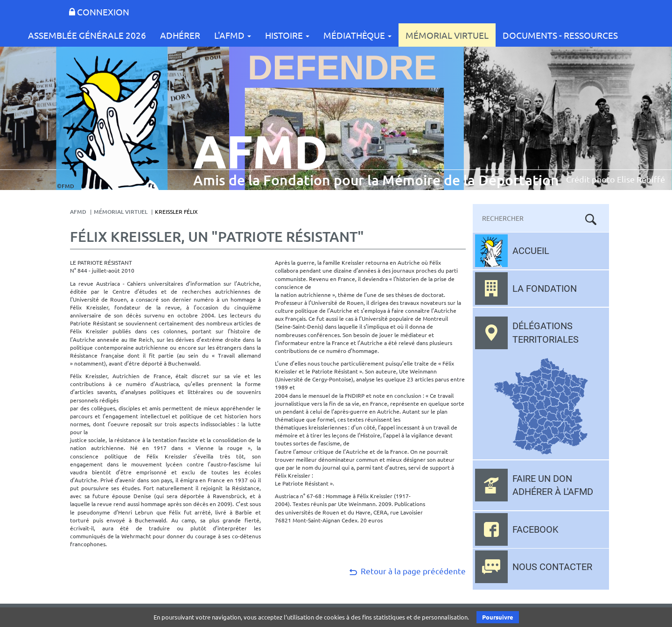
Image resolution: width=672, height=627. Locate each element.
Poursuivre (498, 617)
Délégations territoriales (546, 333)
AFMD (78, 212)
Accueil (531, 251)
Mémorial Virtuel (447, 35)
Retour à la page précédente (407, 571)
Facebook (535, 529)
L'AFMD (233, 35)
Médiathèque (357, 35)
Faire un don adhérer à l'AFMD (553, 485)
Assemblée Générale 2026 (87, 35)
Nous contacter (552, 567)
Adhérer (180, 35)
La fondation (545, 289)
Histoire (287, 35)
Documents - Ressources (560, 35)
